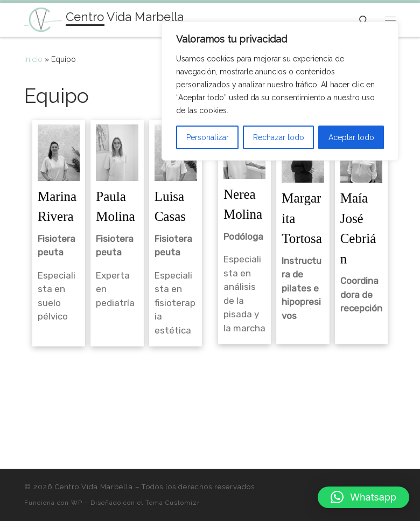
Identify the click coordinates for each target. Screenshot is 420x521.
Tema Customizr (173, 503)
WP (77, 503)
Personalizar (208, 137)
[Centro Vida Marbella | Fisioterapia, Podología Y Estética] (43, 18)
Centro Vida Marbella (94, 487)
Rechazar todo (279, 137)
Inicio (33, 59)
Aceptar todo (351, 137)
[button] (363, 497)
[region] (280, 91)
